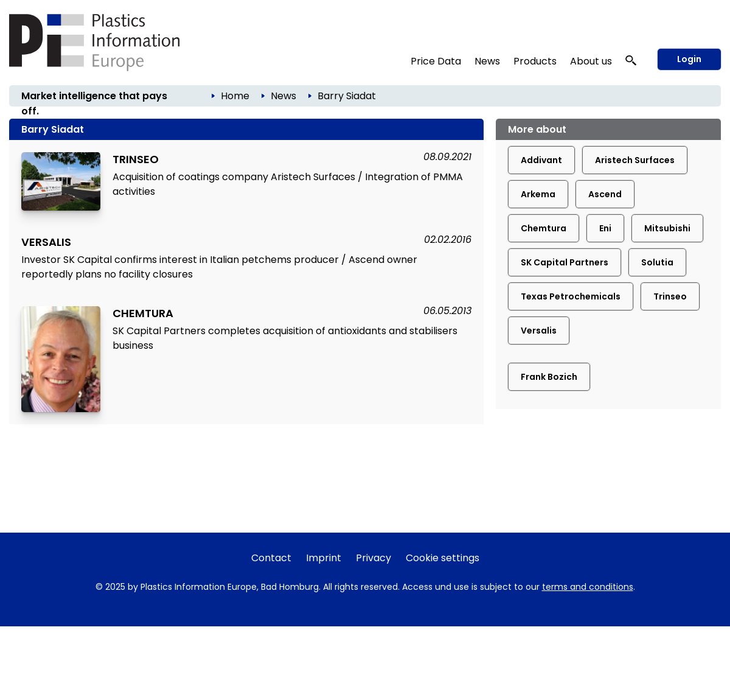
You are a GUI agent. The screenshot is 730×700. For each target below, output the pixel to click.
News (487, 61)
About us (591, 61)
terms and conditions (588, 587)
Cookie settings (443, 558)
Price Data (436, 61)
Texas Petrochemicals (571, 296)
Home (235, 96)
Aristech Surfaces (635, 160)
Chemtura (544, 228)
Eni (605, 228)
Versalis (539, 331)
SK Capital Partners (565, 262)
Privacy (374, 558)
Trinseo (670, 296)
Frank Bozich (549, 377)
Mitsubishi (667, 228)
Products (535, 61)
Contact (271, 558)
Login (689, 59)
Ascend (605, 194)
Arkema (538, 194)
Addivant (541, 160)
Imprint (324, 558)
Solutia (657, 262)
